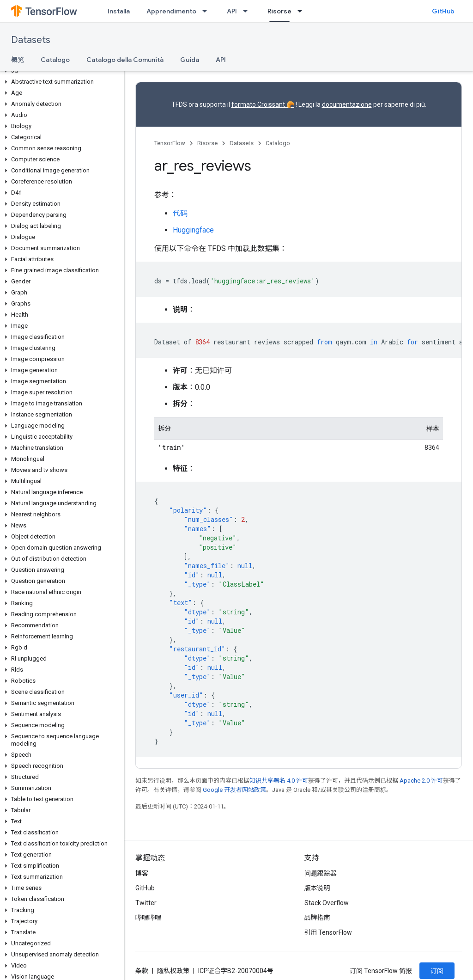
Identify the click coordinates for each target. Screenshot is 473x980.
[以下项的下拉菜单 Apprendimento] (207, 11)
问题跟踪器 (321, 873)
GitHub (443, 11)
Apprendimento (171, 11)
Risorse (207, 143)
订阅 (437, 971)
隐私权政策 (173, 971)
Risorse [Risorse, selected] (279, 11)
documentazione (347, 104)
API (232, 11)
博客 (142, 873)
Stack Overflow (327, 903)
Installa (119, 11)
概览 (18, 60)
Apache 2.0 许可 (421, 781)
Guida (190, 60)
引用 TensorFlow (328, 932)
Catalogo (55, 60)
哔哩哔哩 (148, 918)
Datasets (31, 40)
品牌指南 (317, 918)
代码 (180, 213)
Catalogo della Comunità (125, 60)
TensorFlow (170, 143)
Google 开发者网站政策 (234, 790)
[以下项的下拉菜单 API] (248, 11)
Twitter (146, 903)
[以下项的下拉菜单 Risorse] (303, 11)
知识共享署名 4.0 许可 (279, 781)
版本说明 (317, 888)
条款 (142, 971)
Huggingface (193, 230)
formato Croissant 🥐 (263, 104)
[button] (60, 71)
